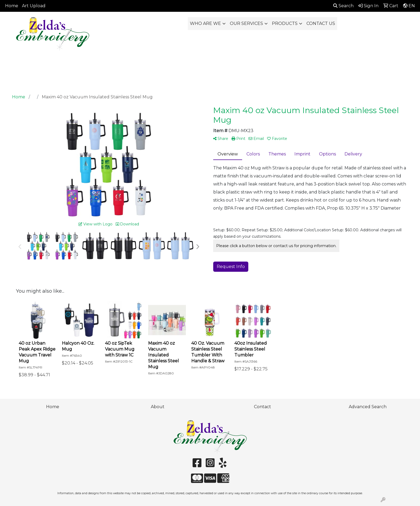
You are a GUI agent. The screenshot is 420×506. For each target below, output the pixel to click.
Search (343, 6)
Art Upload (34, 6)
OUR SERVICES (246, 23)
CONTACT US (321, 23)
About (158, 407)
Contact (262, 407)
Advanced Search (368, 407)
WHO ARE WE (205, 23)
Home (12, 6)
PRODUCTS (285, 23)
